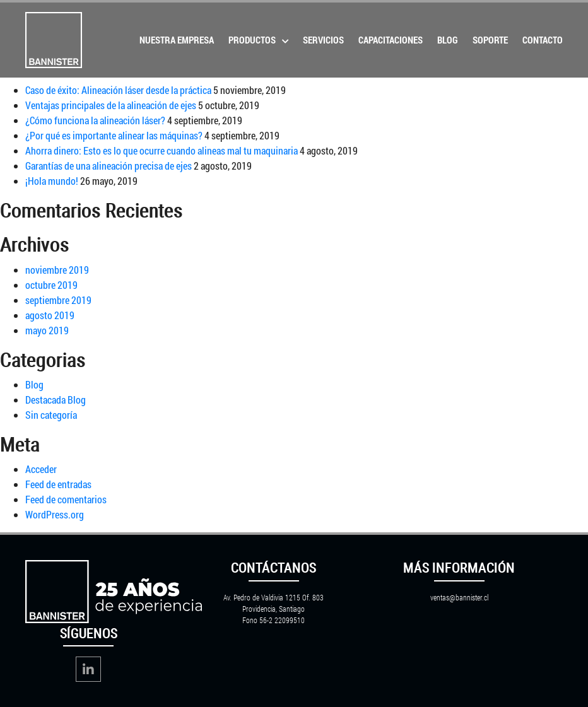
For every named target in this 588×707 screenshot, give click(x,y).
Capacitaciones (391, 40)
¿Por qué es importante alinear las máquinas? (114, 135)
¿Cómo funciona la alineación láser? (95, 120)
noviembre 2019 (57, 270)
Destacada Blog (56, 400)
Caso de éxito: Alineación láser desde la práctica (118, 90)
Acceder (41, 469)
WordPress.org (55, 514)
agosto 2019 (50, 315)
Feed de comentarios (66, 499)
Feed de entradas (58, 484)
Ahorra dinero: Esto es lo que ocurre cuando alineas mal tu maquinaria (162, 150)
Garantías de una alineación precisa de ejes (109, 166)
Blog (448, 40)
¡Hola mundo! (52, 181)
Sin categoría (51, 415)
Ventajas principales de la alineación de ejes (111, 105)
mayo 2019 (47, 330)
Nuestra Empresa (177, 40)
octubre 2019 (51, 285)
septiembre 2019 (58, 300)
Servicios (323, 40)
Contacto (543, 40)
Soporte (490, 40)
